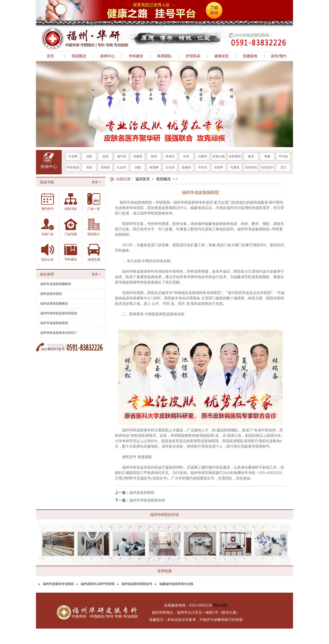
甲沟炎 (284, 156)
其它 (284, 167)
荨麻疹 (138, 156)
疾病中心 (49, 167)
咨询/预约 (279, 56)
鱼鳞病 (186, 167)
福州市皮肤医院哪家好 (56, 284)
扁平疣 (122, 156)
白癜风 (203, 156)
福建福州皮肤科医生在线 (176, 584)
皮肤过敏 (219, 156)
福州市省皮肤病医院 (54, 323)
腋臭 (251, 156)
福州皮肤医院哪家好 (54, 304)
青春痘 (170, 156)
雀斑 (89, 167)
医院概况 (79, 56)
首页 (50, 56)
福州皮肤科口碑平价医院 (98, 584)
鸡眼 (138, 167)
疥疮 (186, 156)
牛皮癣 (73, 156)
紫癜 (267, 156)
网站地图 (220, 605)
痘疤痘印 (267, 167)
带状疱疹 (73, 167)
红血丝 (122, 167)
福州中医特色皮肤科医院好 (59, 313)
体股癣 (154, 167)
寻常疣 (203, 167)
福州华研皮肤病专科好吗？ (59, 333)
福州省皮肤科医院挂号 (137, 584)
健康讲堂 (222, 56)
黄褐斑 (105, 167)
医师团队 (164, 56)
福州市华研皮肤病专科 (147, 500)
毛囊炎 (235, 167)
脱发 (154, 156)
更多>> (97, 182)
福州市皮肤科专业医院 (58, 584)
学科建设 (136, 56)
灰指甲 (219, 167)
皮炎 (105, 156)
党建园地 (250, 56)
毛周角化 (251, 167)
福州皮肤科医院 (142, 493)
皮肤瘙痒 (235, 156)
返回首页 (143, 179)
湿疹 (89, 156)
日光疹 (170, 167)
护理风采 (193, 56)
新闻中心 (107, 56)
